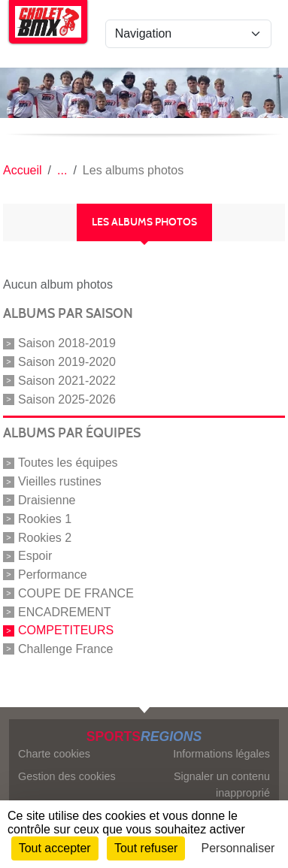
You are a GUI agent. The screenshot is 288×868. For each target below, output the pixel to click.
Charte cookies (54, 754)
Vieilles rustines (60, 481)
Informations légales (221, 754)
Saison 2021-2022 (67, 381)
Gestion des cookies (67, 776)
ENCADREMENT (65, 611)
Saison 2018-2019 (67, 343)
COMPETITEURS (66, 630)
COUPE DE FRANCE (76, 593)
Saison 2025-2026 (67, 399)
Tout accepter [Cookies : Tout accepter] (55, 848)
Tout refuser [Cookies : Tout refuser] (146, 848)
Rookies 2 (45, 537)
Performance (53, 575)
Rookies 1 (45, 519)
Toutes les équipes (68, 463)
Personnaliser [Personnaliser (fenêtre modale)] (238, 848)
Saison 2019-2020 (67, 362)
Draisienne (47, 500)
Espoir (35, 556)
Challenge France (65, 649)
